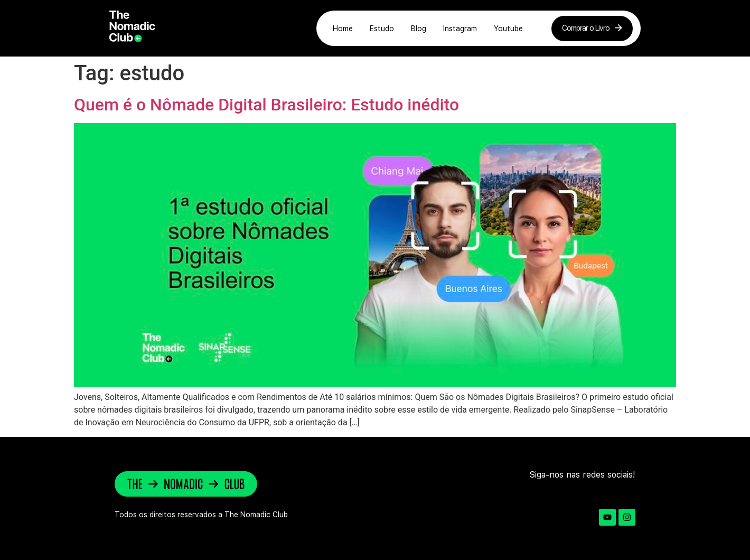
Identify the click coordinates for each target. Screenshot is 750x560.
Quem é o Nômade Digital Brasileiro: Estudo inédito (266, 105)
